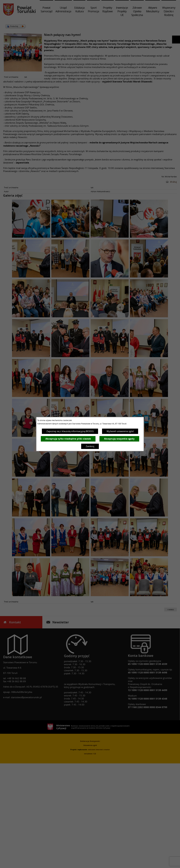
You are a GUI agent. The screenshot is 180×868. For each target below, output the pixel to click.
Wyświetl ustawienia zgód (120, 431)
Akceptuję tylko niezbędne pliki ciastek (68, 439)
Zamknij (90, 446)
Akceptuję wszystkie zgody (119, 439)
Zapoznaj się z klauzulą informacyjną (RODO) (70, 431)
